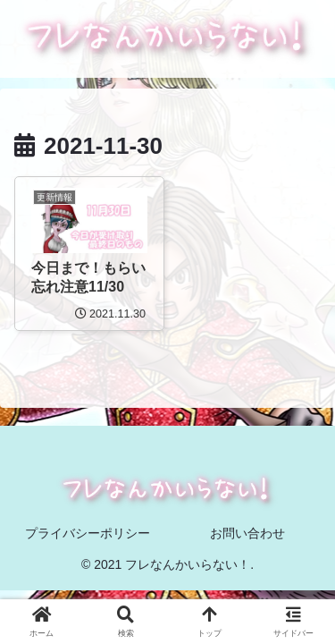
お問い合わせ (247, 533)
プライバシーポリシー (88, 533)
